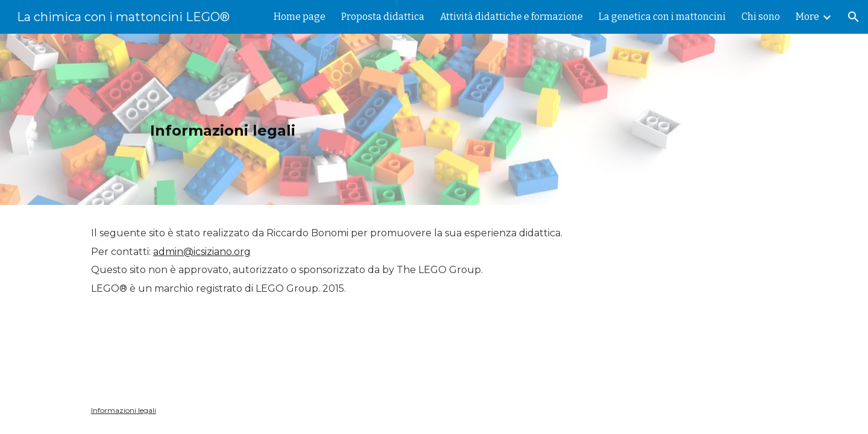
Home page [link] (300, 17)
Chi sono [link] (761, 17)
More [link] (807, 17)
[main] (434, 119)
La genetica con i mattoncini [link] (662, 17)
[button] (854, 17)
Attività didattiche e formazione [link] (511, 17)
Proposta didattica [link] (383, 17)
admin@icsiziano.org (202, 252)
